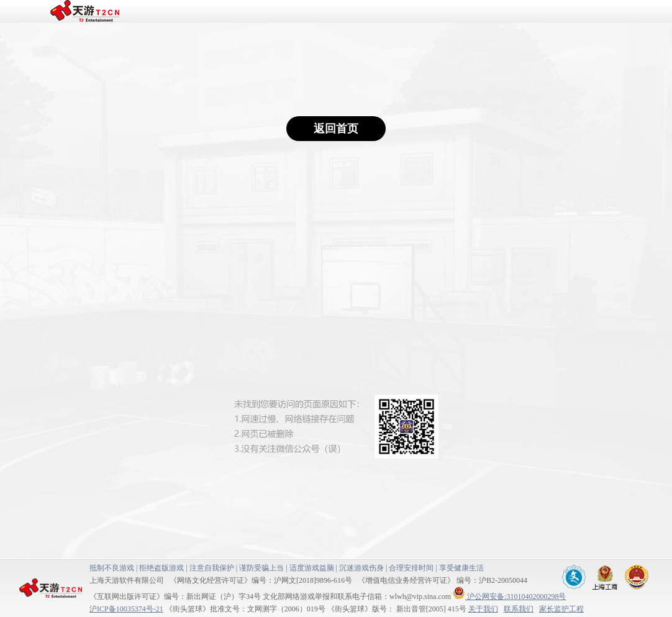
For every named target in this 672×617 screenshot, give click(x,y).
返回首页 (336, 129)
